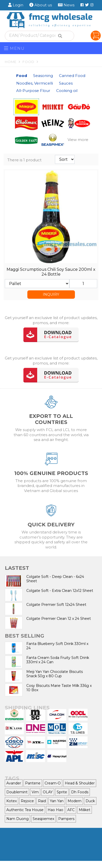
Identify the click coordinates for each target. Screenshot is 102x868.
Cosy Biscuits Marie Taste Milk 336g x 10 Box (59, 688)
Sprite (62, 792)
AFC (71, 810)
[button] (79, 140)
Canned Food (72, 76)
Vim (35, 792)
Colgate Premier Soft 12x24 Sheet (56, 605)
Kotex (12, 801)
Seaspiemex (43, 819)
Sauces (66, 83)
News (66, 5)
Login (16, 5)
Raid (42, 801)
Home (13, 62)
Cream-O (53, 783)
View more (78, 140)
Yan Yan (57, 801)
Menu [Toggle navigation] (14, 48)
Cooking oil (67, 91)
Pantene (33, 783)
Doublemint (17, 792)
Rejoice (27, 801)
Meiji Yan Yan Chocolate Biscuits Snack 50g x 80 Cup (55, 674)
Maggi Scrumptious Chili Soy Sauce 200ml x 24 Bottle (51, 272)
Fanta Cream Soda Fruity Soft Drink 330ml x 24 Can (58, 660)
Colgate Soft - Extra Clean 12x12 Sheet (60, 591)
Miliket (85, 810)
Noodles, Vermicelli (35, 83)
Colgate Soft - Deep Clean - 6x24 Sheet (55, 579)
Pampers (66, 819)
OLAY (48, 792)
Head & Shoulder (80, 783)
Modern (75, 801)
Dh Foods (80, 792)
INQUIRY (51, 294)
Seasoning (43, 76)
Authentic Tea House (25, 810)
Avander (14, 783)
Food (31, 62)
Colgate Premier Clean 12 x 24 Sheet (59, 619)
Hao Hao (55, 810)
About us (41, 5)
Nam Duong (17, 819)
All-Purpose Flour (33, 91)
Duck (90, 801)
